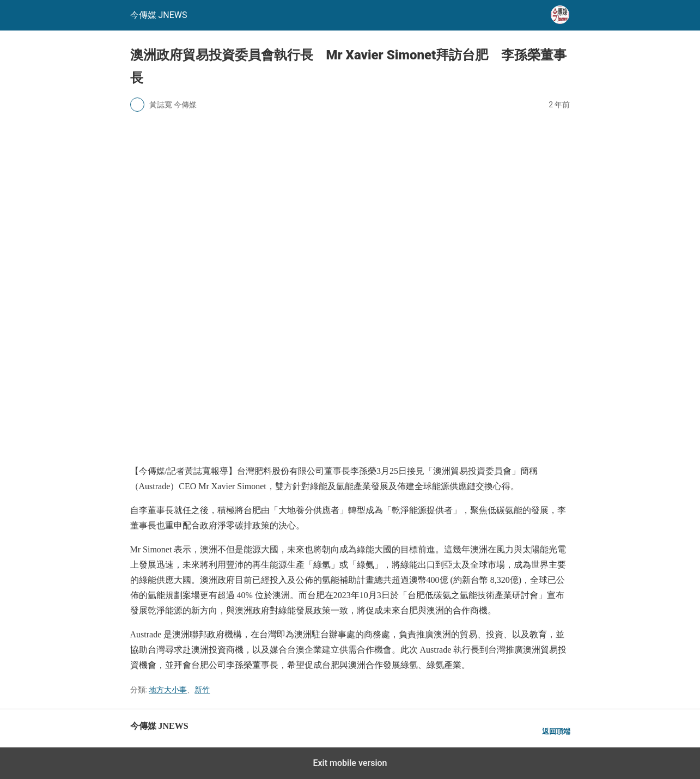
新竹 (202, 690)
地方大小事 (168, 690)
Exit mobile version (350, 763)
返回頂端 (556, 731)
